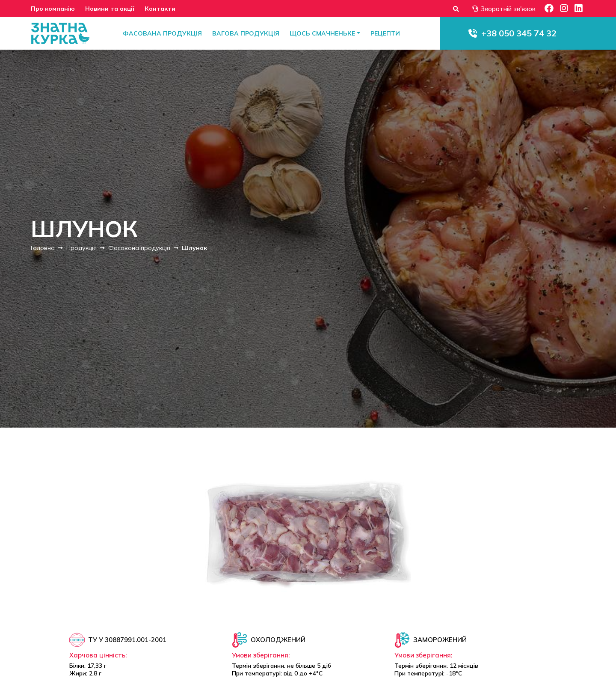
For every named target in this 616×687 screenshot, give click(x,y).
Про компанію (53, 9)
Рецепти (385, 33)
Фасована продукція (162, 33)
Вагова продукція (246, 33)
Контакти (160, 9)
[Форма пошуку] (456, 9)
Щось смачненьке (322, 33)
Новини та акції (110, 9)
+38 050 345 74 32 (519, 33)
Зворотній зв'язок (504, 9)
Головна (43, 248)
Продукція (81, 248)
